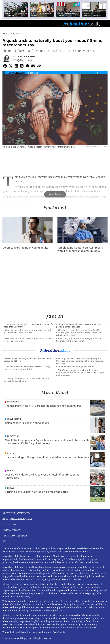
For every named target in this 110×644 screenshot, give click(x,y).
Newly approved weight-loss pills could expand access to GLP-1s (28, 360)
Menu (105, 24)
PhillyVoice (7, 24)
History (11, 453)
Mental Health (16, 73)
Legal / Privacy (12, 530)
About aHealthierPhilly (17, 519)
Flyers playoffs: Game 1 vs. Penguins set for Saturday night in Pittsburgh (79, 340)
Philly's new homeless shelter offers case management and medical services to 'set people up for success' (80, 372)
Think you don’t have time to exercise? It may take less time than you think (27, 368)
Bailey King (26, 56)
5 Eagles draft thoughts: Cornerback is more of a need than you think (29, 325)
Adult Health (14, 419)
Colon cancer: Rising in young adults (76, 367)
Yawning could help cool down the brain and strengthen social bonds (26, 380)
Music (10, 471)
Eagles (11, 488)
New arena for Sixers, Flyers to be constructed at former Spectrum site (29, 340)
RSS (4, 541)
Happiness (32, 73)
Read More (55, 194)
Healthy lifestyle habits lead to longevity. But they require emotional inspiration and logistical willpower (80, 361)
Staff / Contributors (15, 536)
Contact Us (9, 525)
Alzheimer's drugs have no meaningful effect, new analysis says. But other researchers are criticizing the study (79, 333)
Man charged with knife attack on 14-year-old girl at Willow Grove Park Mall (27, 331)
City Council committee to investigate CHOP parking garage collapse (78, 325)
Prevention (13, 436)
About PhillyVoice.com (16, 513)
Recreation (13, 402)
